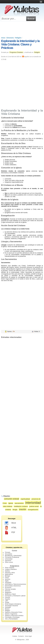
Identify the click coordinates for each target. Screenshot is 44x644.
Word (10, 523)
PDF (10, 533)
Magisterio (8, 592)
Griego (7, 602)
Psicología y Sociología (12, 617)
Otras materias (10, 568)
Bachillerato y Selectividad (13, 556)
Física (7, 578)
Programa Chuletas (16, 52)
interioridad (33, 503)
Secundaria (9, 554)
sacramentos (19, 503)
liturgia (15, 510)
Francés (7, 597)
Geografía (8, 583)
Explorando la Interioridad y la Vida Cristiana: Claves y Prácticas (20, 44)
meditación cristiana (21, 506)
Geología (8, 607)
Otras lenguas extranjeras (13, 604)
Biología (7, 576)
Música (7, 609)
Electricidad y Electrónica (13, 586)
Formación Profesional (12, 557)
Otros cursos (9, 562)
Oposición (8, 561)
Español (7, 599)
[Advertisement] (22, 29)
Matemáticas (9, 574)
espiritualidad (25, 499)
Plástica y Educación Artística (14, 616)
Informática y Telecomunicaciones (15, 584)
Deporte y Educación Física (14, 612)
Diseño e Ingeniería (11, 614)
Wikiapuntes (21, 640)
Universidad (9, 559)
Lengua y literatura (11, 569)
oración (23, 509)
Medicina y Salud (10, 594)
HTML (11, 528)
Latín (7, 601)
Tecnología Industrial (11, 606)
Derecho (8, 591)
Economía (8, 587)
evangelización (33, 510)
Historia (7, 571)
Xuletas (15, 636)
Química (8, 579)
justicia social (34, 506)
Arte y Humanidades (11, 619)
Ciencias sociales (10, 589)
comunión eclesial (12, 499)
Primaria (8, 552)
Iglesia (11, 503)
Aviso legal (28, 636)
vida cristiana (8, 506)
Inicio (3, 38)
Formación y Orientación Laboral (15, 596)
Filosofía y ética (10, 573)
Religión (18, 38)
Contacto (21, 636)
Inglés (7, 581)
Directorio (10, 38)
